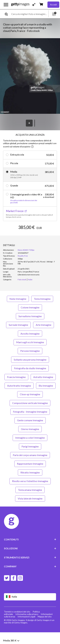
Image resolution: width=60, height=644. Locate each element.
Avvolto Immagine (30, 345)
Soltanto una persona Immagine (30, 371)
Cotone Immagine (30, 319)
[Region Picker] (30, 608)
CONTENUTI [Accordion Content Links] (30, 551)
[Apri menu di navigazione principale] (6, 5)
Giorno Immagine (30, 441)
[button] (30, 76)
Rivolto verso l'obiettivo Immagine (30, 493)
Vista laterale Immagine (30, 510)
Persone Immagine (30, 362)
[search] (8, 14)
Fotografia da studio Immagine (30, 380)
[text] (29, 14)
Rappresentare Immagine (30, 475)
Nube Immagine (18, 310)
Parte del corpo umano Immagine (30, 467)
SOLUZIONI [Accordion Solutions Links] (30, 560)
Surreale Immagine (18, 336)
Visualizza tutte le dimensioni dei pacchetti (24, 202)
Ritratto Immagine (30, 484)
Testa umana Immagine (30, 501)
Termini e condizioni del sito (17, 623)
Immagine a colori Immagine (30, 449)
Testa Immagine (42, 310)
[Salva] (29, 123)
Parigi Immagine (30, 458)
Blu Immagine (46, 397)
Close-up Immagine (30, 406)
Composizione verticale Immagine (30, 415)
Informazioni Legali (26, 628)
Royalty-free (23, 267)
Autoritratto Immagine (19, 397)
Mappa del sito (45, 628)
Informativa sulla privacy (27, 626)
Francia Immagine (16, 389)
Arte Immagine (44, 336)
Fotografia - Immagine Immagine (30, 423)
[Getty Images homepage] (20, 5)
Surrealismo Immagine (30, 328)
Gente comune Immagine (30, 432)
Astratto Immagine (43, 389)
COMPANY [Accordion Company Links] (30, 578)
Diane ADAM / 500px (26, 262)
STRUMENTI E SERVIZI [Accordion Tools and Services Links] (30, 569)
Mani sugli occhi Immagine (30, 354)
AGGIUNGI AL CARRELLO (30, 236)
